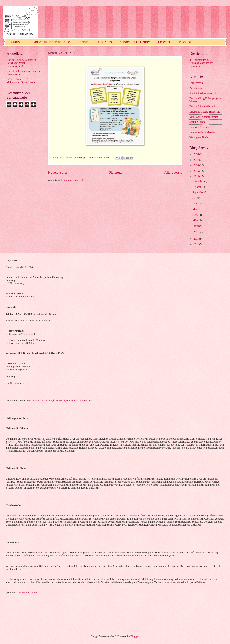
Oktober (197, 187)
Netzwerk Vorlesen (199, 127)
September (199, 193)
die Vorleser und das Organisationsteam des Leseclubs (201, 63)
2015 (196, 171)
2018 (196, 154)
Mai (195, 209)
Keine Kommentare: (99, 158)
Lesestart (165, 42)
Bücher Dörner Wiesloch (202, 106)
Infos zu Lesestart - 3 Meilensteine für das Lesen (21, 81)
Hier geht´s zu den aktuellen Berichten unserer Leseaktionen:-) (21, 63)
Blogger (135, 636)
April (196, 215)
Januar (196, 232)
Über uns (105, 42)
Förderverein (196, 83)
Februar (197, 226)
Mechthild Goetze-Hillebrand (205, 112)
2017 (196, 160)
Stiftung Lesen (197, 122)
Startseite (18, 42)
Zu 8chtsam (196, 88)
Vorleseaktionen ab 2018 (51, 42)
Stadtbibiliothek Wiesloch (203, 93)
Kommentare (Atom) (72, 180)
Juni (195, 204)
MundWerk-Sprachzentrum (204, 117)
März (196, 220)
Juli (195, 198)
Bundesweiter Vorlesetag (202, 132)
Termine (84, 42)
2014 (196, 176)
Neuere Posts (58, 172)
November (199, 181)
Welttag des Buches (200, 137)
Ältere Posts (173, 172)
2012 (196, 244)
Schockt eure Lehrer (135, 42)
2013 (196, 239)
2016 (196, 165)
